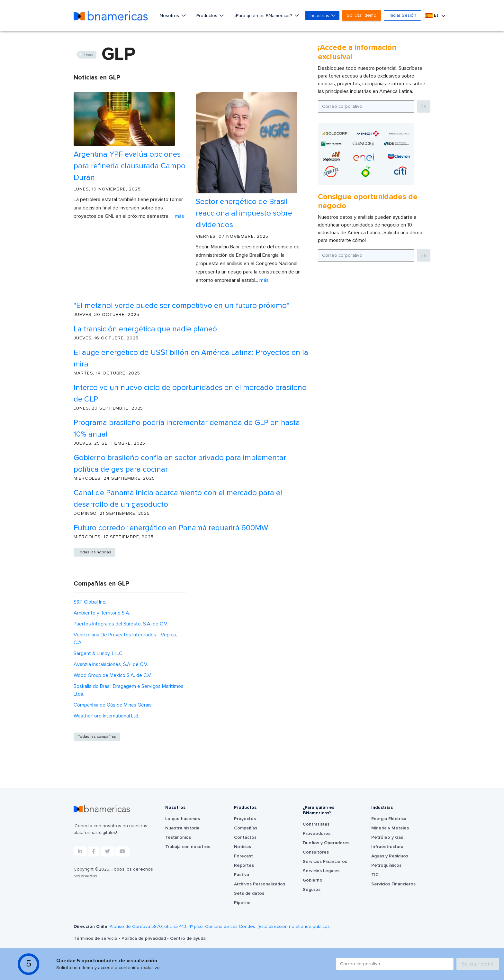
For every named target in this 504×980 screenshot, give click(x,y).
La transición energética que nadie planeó (145, 329)
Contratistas (316, 824)
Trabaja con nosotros (188, 847)
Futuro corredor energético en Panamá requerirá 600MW (171, 528)
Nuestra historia (182, 828)
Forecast (243, 856)
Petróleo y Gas (387, 837)
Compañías (246, 828)
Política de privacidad (144, 938)
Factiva (242, 875)
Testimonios (178, 837)
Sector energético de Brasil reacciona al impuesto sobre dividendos (244, 213)
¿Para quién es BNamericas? (264, 16)
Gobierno (313, 880)
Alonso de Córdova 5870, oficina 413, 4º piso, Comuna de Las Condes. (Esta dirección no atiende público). (220, 927)
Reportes (244, 865)
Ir (424, 106)
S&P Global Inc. (90, 602)
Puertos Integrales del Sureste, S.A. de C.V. (121, 624)
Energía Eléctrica (389, 819)
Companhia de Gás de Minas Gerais (113, 705)
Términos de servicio (96, 938)
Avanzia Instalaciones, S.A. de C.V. (111, 664)
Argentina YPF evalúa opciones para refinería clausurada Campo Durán (130, 166)
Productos (207, 16)
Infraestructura (387, 847)
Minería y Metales (390, 828)
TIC (375, 875)
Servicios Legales (321, 871)
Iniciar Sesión (402, 15)
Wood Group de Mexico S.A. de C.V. (113, 675)
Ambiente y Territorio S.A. (102, 613)
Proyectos (245, 819)
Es (433, 16)
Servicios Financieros (325, 862)
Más (180, 216)
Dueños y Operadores (326, 843)
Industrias (320, 16)
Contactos (245, 837)
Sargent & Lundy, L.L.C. (99, 653)
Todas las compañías (97, 737)
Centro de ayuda (188, 938)
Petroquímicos (386, 865)
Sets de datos (249, 893)
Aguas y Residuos (390, 856)
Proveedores (317, 834)
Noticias (243, 847)
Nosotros (170, 16)
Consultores (316, 852)
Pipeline (242, 903)
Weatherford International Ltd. (106, 716)
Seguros (312, 890)
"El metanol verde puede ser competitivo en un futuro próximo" (181, 306)
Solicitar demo (362, 15)
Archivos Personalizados (260, 884)
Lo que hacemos (183, 819)
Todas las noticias (94, 552)
